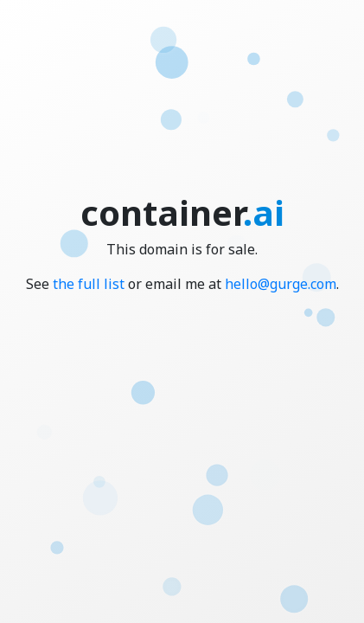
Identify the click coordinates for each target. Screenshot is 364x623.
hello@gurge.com (281, 284)
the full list (89, 284)
